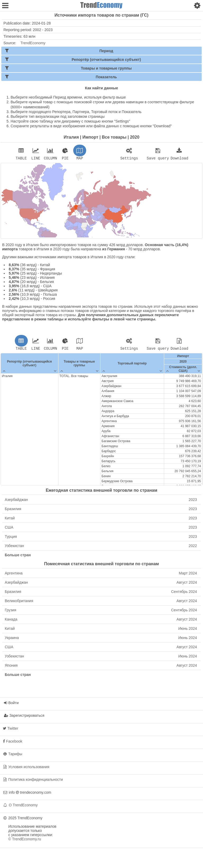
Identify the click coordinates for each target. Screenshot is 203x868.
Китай (101, 520)
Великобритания (101, 602)
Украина (101, 639)
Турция (101, 538)
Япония (101, 667)
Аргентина (101, 575)
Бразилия (101, 510)
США (101, 529)
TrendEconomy (33, 43)
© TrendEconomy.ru (25, 841)
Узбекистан (101, 547)
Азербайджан (101, 501)
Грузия (101, 612)
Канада (101, 621)
